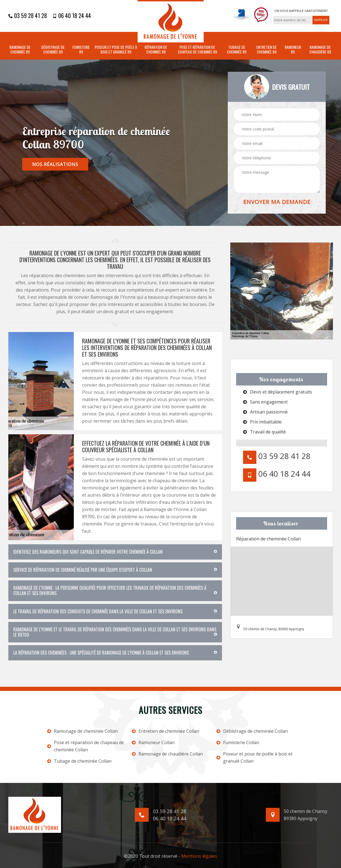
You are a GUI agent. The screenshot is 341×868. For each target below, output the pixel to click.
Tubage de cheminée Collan (79, 761)
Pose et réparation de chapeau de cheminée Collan (86, 746)
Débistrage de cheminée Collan (252, 731)
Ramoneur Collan (153, 742)
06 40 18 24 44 (72, 16)
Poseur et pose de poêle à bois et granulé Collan (254, 757)
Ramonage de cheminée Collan (82, 731)
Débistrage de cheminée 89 (53, 50)
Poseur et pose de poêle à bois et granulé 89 (116, 50)
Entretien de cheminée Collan (166, 731)
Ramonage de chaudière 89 (320, 50)
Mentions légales (199, 856)
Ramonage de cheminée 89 (20, 50)
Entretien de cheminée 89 (267, 50)
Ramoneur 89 (293, 50)
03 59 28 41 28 (28, 16)
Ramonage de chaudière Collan (167, 754)
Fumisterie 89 (81, 50)
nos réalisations (55, 164)
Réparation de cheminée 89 (156, 50)
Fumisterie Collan (238, 742)
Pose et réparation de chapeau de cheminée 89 (197, 50)
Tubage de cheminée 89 (237, 50)
